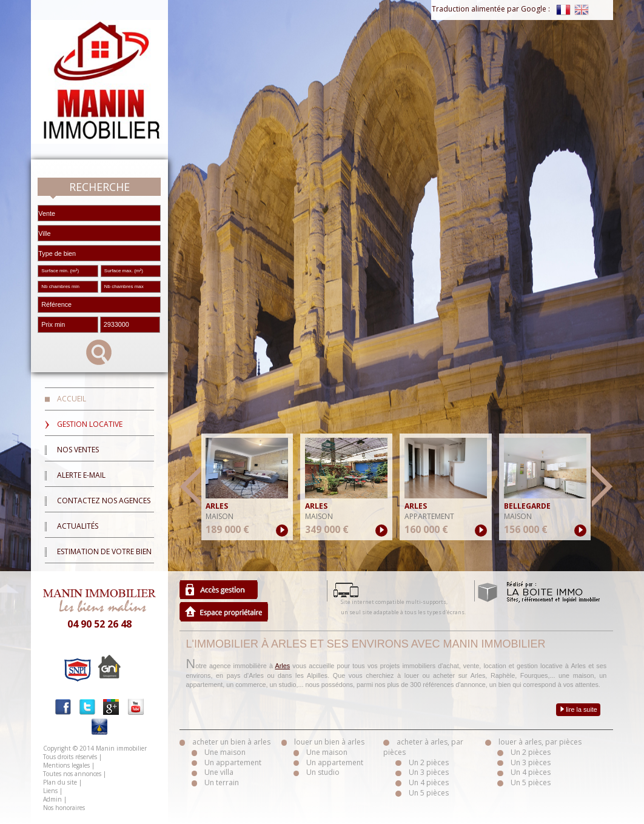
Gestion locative (90, 424)
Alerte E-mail (81, 475)
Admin (52, 799)
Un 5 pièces (429, 793)
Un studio (323, 772)
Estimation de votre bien (104, 551)
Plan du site (60, 782)
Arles (283, 666)
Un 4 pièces (429, 782)
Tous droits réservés (70, 757)
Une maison (225, 752)
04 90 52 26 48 (99, 624)
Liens (50, 791)
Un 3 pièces (429, 772)
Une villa (219, 772)
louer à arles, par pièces (540, 742)
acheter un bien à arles (231, 742)
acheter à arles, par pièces (423, 747)
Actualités (78, 526)
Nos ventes (78, 450)
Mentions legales (66, 765)
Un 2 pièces (429, 762)
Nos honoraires (64, 808)
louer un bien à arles (329, 742)
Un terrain (222, 782)
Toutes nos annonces (72, 774)
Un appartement (233, 762)
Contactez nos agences (104, 501)
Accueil (72, 399)
